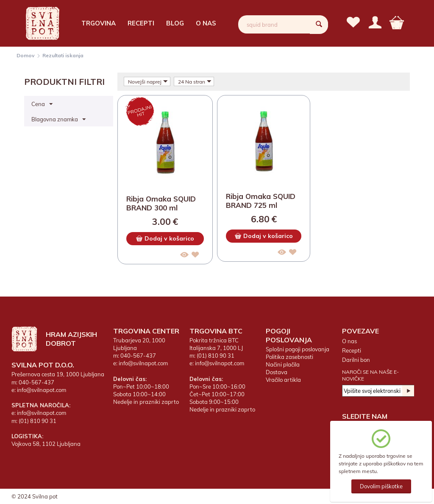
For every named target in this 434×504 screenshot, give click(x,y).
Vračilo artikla (283, 380)
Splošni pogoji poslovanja (298, 349)
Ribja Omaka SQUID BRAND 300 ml (161, 203)
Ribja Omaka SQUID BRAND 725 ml (261, 201)
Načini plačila (283, 364)
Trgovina (99, 23)
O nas (206, 23)
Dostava (277, 372)
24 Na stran (195, 81)
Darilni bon (356, 360)
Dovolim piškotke (381, 486)
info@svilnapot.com (42, 390)
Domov (26, 55)
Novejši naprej (148, 81)
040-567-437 (36, 382)
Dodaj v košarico (165, 238)
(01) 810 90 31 (38, 421)
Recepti (141, 23)
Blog (175, 23)
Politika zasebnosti (289, 357)
